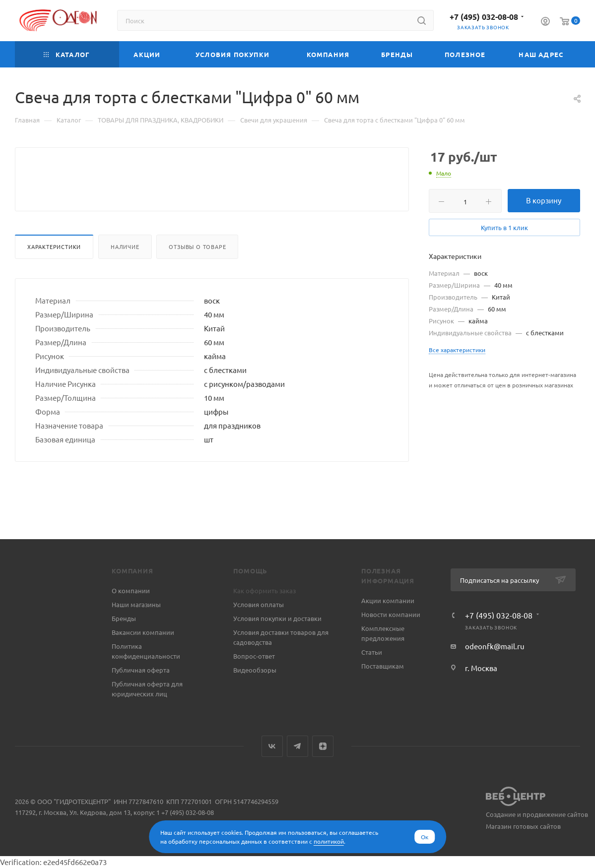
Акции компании (388, 600)
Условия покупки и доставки (277, 618)
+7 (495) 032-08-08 (484, 17)
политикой (329, 841)
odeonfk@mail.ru (495, 646)
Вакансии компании (143, 632)
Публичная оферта (141, 670)
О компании (131, 590)
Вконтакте (272, 746)
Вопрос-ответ (254, 656)
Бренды (124, 618)
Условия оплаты (259, 604)
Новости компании (391, 614)
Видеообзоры (255, 670)
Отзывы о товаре (197, 270)
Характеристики (54, 270)
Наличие (125, 270)
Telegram (297, 746)
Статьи (372, 652)
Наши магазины (136, 604)
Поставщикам (383, 666)
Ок (425, 837)
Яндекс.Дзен (323, 746)
